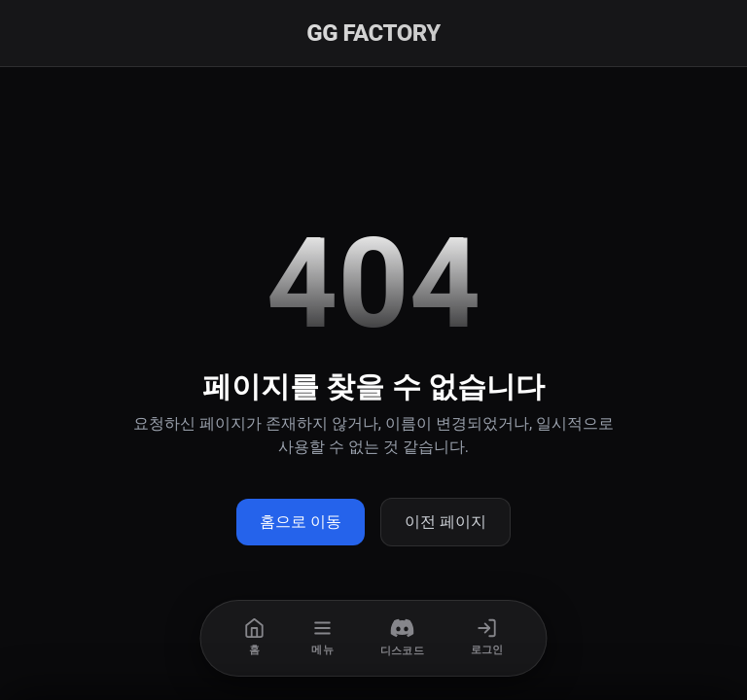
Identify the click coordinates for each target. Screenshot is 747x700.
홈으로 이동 (301, 522)
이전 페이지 (445, 522)
